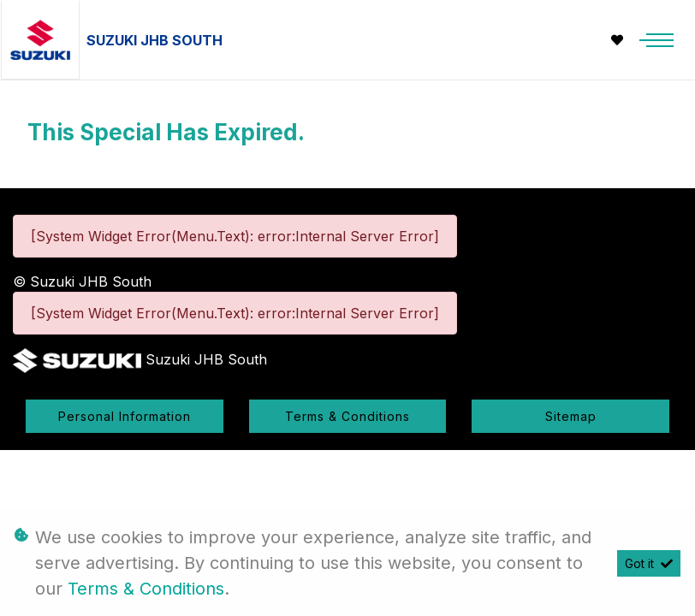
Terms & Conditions (347, 416)
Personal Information (125, 416)
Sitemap (571, 416)
